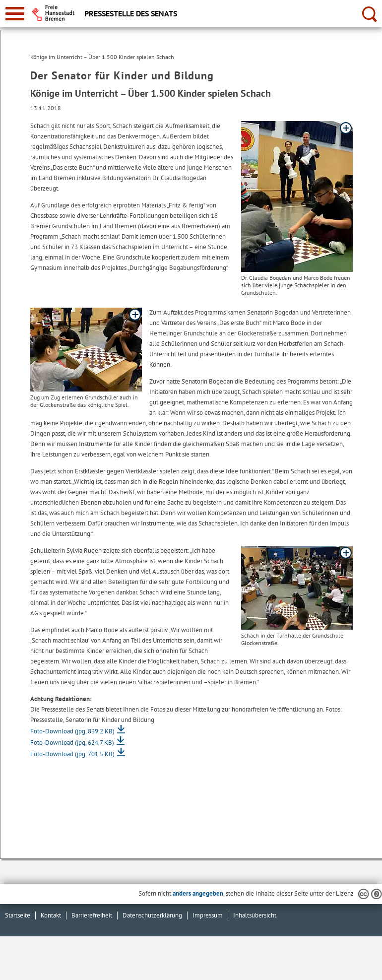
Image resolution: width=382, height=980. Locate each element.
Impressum (208, 915)
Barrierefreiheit (92, 915)
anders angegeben (198, 893)
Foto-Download (72, 731)
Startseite (18, 915)
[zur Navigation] (15, 14)
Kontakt (51, 915)
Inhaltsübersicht (255, 915)
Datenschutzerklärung (152, 915)
